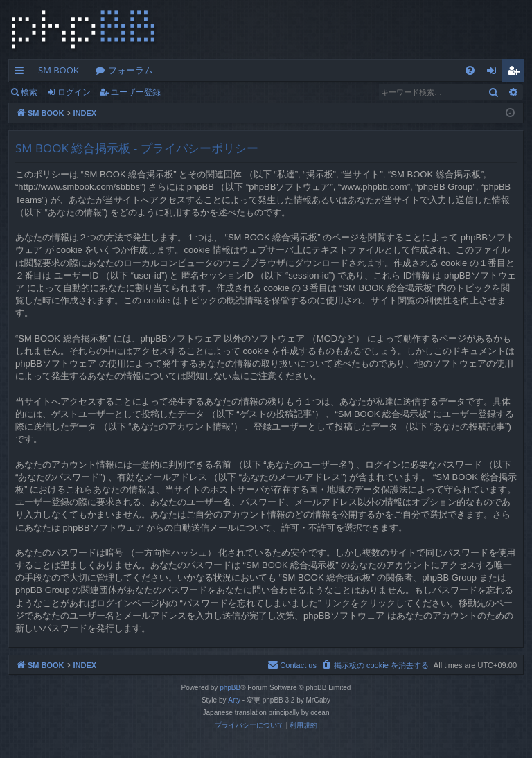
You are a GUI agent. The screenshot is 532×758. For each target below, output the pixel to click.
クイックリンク (22, 73)
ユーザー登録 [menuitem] (516, 73)
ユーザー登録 (136, 92)
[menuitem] (470, 70)
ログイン (74, 92)
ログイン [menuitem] (495, 73)
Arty (234, 700)
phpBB (230, 688)
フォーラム (131, 70)
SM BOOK (59, 70)
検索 (29, 92)
